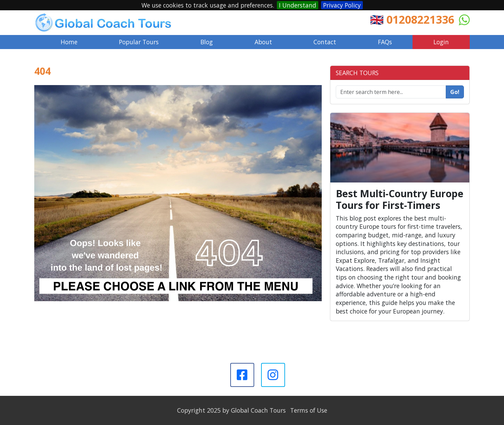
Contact (325, 42)
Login (441, 42)
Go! (455, 92)
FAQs (385, 42)
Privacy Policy (342, 5)
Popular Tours (139, 42)
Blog (207, 42)
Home (69, 42)
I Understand (298, 5)
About (263, 42)
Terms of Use (309, 410)
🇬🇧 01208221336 (412, 19)
